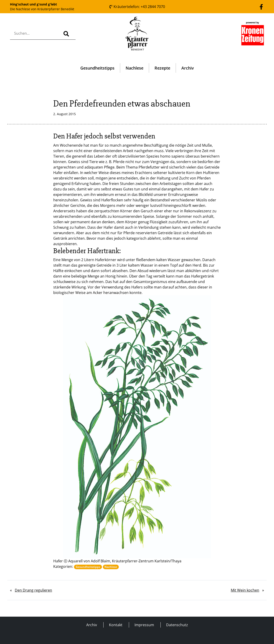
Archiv (188, 68)
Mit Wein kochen (245, 590)
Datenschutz (177, 625)
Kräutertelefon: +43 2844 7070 (137, 7)
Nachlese (134, 68)
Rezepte (162, 68)
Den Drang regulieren (33, 590)
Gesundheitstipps (97, 68)
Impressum (144, 625)
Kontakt (116, 625)
